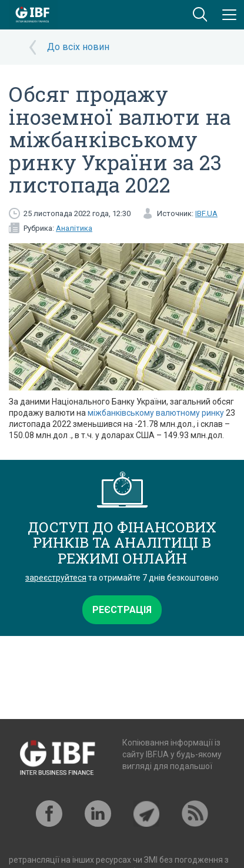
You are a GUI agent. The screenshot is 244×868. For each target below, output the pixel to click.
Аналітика (74, 228)
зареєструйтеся (56, 578)
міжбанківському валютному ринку (156, 413)
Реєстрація (122, 610)
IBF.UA (206, 213)
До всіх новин (78, 47)
